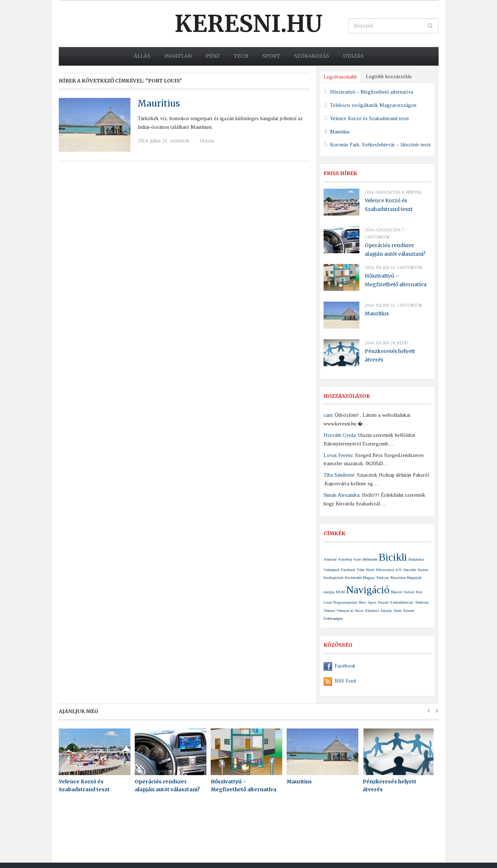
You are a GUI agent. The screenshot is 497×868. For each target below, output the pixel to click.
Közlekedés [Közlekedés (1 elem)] (353, 578)
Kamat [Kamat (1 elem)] (423, 570)
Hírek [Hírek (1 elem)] (370, 570)
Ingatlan (178, 56)
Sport (271, 56)
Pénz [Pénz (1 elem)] (362, 602)
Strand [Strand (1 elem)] (383, 602)
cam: (328, 415)
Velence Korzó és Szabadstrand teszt (369, 118)
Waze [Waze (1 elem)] (359, 611)
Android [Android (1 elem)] (330, 559)
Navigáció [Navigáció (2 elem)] (368, 590)
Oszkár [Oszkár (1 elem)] (409, 592)
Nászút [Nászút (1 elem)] (396, 592)
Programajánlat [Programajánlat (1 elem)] (345, 602)
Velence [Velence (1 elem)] (329, 611)
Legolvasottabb (340, 77)
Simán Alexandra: (342, 495)
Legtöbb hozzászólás (389, 77)
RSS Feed (340, 681)
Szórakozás (312, 56)
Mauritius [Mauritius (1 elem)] (398, 578)
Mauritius (159, 103)
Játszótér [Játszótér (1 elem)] (410, 570)
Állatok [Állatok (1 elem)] (386, 611)
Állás (142, 56)
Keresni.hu (248, 24)
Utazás (353, 56)
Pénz (213, 56)
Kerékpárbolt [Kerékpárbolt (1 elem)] (333, 578)
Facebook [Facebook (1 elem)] (348, 570)
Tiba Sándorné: (340, 475)
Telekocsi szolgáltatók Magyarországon (373, 105)
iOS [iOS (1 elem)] (399, 570)
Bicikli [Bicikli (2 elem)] (393, 557)
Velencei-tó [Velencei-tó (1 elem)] (345, 611)
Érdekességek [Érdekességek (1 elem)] (333, 619)
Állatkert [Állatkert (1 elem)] (372, 611)
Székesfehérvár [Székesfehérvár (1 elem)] (402, 602)
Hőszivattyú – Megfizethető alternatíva (372, 92)
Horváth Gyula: (340, 435)
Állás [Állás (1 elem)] (397, 611)
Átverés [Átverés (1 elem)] (408, 611)
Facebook (340, 666)
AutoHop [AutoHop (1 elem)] (345, 559)
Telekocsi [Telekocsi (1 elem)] (422, 602)
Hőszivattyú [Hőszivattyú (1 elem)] (385, 570)
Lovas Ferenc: (339, 455)
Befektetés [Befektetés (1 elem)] (370, 559)
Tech (241, 56)
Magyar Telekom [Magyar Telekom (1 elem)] (376, 578)
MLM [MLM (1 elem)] (340, 592)
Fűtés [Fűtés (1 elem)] (361, 570)
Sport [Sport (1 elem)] (372, 602)
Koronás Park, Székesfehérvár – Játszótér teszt (380, 145)
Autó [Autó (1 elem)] (357, 559)
